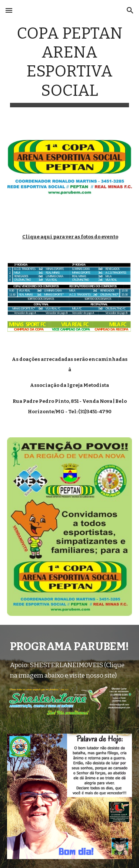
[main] (70, 66)
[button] (9, 10)
